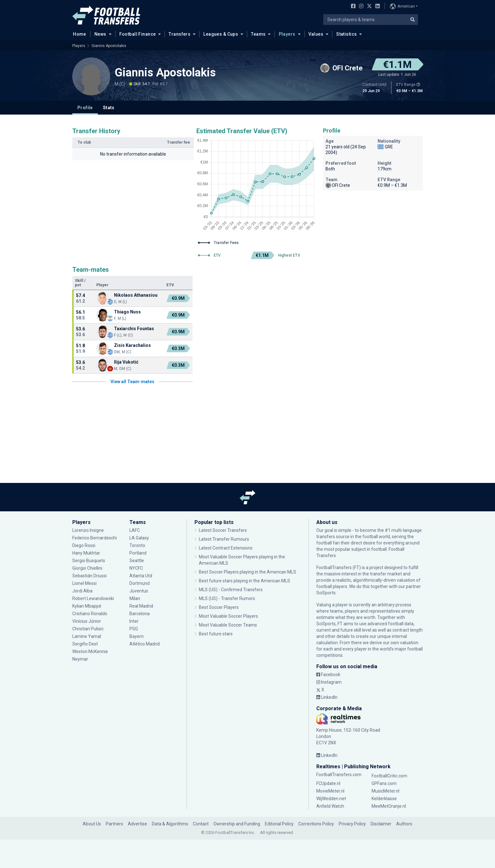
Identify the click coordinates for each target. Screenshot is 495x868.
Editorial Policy (279, 824)
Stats (109, 108)
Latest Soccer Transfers (223, 530)
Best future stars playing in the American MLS (245, 581)
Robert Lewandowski (93, 598)
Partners (114, 824)
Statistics (346, 34)
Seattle (137, 561)
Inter (134, 621)
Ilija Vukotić (126, 362)
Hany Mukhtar (86, 553)
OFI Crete (338, 185)
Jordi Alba (82, 591)
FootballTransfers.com (339, 775)
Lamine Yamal (87, 636)
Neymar (80, 659)
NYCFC (136, 568)
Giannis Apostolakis (109, 46)
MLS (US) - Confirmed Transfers (231, 590)
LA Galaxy (139, 538)
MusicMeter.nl (385, 791)
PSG (134, 629)
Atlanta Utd (141, 576)
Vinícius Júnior (87, 621)
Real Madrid (141, 606)
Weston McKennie (90, 651)
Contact (201, 824)
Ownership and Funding (237, 824)
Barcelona (140, 614)
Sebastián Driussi (89, 576)
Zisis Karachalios (132, 345)
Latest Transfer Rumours (224, 539)
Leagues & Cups (221, 34)
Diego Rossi (84, 545)
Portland (138, 553)
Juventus (139, 591)
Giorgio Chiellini (87, 568)
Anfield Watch (330, 806)
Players (287, 34)
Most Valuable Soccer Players (228, 616)
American (402, 6)
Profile (85, 108)
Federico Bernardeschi (95, 538)
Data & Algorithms (170, 824)
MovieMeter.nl (330, 791)
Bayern (137, 636)
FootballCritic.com (389, 776)
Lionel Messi (84, 583)
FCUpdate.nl (328, 783)
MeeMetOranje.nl (389, 806)
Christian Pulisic (88, 629)
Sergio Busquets (89, 561)
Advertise (137, 824)
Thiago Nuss (127, 312)
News (100, 34)
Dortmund (140, 583)
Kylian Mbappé (87, 606)
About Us (92, 824)
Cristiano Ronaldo (90, 614)
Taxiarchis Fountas (134, 329)
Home (78, 34)
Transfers (179, 34)
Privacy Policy (352, 824)
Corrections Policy (316, 824)
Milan (135, 598)
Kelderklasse (384, 799)
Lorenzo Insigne (88, 530)
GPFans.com (384, 783)
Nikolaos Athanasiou (136, 295)
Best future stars (216, 634)
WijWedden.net (331, 799)
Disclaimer (381, 824)
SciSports (326, 593)
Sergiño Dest (85, 644)
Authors (404, 824)
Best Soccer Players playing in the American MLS (247, 572)
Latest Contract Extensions (226, 548)
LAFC (135, 530)
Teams (258, 34)
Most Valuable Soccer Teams (228, 625)
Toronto (137, 545)
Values (316, 34)
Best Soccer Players (219, 607)
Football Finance (138, 34)
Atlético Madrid (145, 644)
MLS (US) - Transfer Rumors (227, 598)
